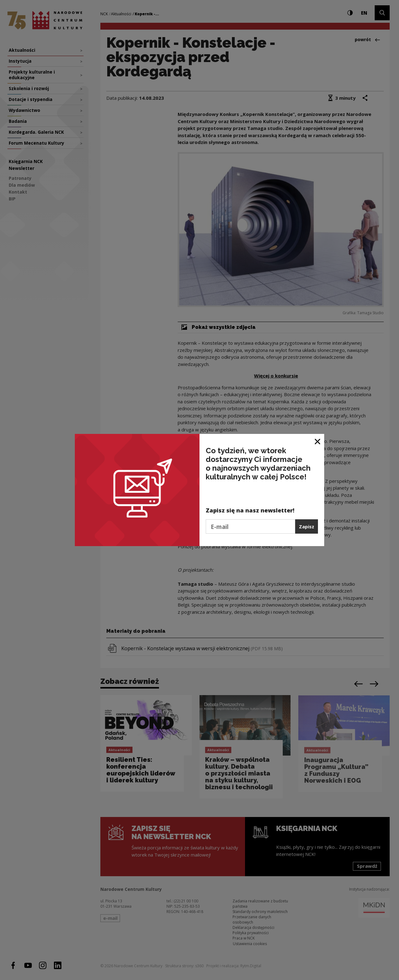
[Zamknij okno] (318, 441)
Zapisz (307, 526)
